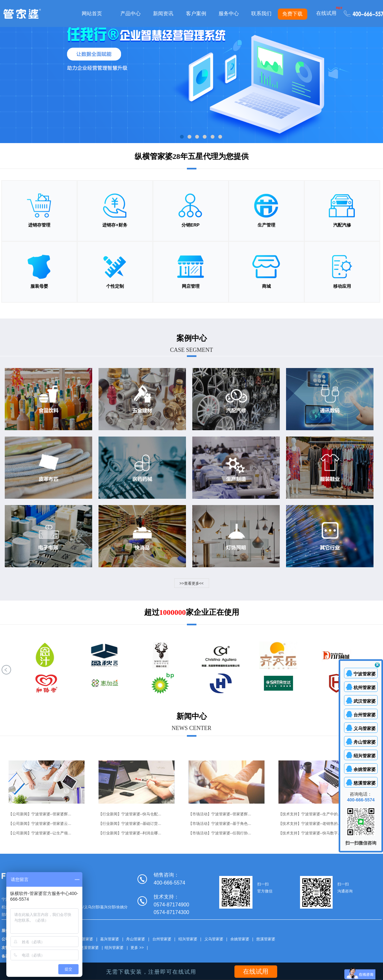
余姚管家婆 (240, 939)
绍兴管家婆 (188, 939)
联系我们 (261, 13)
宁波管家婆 (365, 674)
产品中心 (131, 13)
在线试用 (326, 13)
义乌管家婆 (214, 939)
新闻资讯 (163, 13)
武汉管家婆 (84, 939)
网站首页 (92, 13)
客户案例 (196, 13)
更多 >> (137, 948)
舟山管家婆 (136, 939)
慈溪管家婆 (266, 939)
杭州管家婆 (365, 687)
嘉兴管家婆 (110, 939)
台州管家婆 (162, 939)
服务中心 (229, 13)
